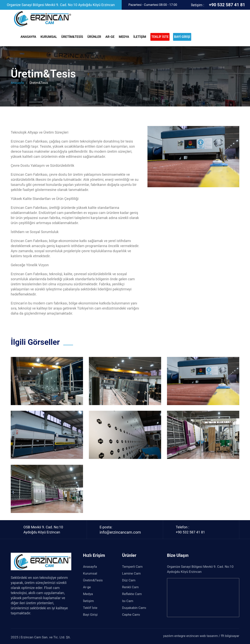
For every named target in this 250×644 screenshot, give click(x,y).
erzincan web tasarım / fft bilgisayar (213, 636)
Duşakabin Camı (134, 608)
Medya (124, 37)
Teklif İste (90, 608)
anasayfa (17, 83)
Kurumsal (49, 37)
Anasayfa (29, 37)
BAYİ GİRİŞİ (182, 37)
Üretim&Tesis (73, 37)
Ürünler (95, 37)
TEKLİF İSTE (160, 37)
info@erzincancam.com (120, 532)
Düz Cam (129, 580)
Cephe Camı (131, 615)
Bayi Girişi (90, 615)
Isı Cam (128, 601)
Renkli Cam (131, 587)
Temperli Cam (133, 567)
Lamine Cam (132, 573)
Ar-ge (110, 37)
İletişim (140, 37)
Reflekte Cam (132, 594)
